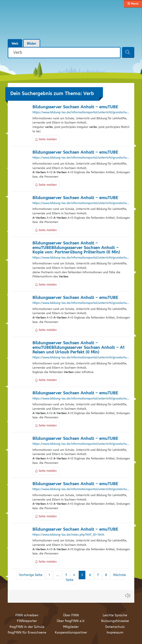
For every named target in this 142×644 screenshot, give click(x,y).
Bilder (32, 44)
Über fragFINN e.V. (71, 621)
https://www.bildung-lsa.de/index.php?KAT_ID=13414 (68, 535)
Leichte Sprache (115, 615)
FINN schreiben (27, 615)
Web (15, 44)
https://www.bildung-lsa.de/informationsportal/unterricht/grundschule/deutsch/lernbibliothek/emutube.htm (81, 158)
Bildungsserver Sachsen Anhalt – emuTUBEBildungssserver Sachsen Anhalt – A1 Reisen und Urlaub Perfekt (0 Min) (79, 348)
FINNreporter (27, 621)
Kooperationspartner (71, 633)
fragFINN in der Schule (27, 627)
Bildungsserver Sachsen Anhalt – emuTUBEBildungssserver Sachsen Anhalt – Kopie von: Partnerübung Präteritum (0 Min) (76, 248)
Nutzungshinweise (115, 621)
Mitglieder (71, 627)
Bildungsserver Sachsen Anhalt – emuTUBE (75, 107)
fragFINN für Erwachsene (27, 633)
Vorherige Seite (31, 575)
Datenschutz (115, 627)
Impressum (115, 633)
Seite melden (46, 139)
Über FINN (71, 615)
